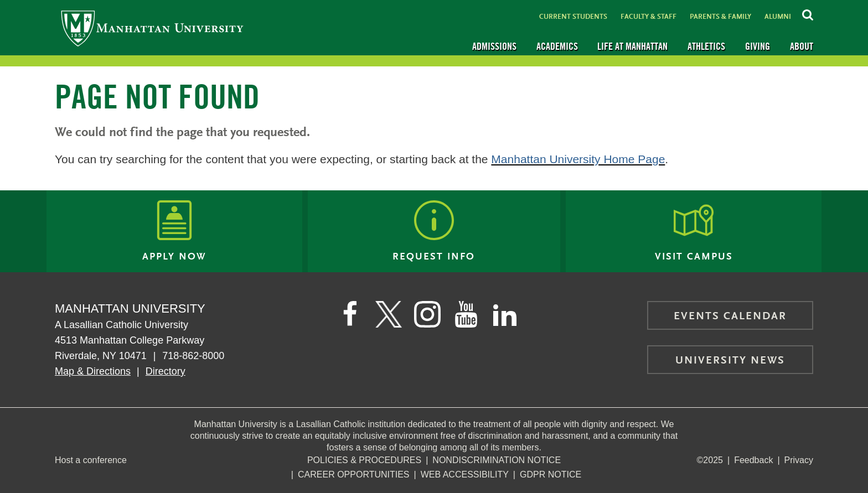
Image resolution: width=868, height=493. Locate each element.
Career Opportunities (354, 474)
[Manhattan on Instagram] (427, 314)
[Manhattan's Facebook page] (350, 314)
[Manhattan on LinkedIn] (505, 314)
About (802, 46)
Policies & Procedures (364, 460)
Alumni (778, 17)
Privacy (799, 460)
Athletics (706, 46)
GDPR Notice (551, 474)
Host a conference (91, 460)
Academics (557, 46)
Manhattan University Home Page (578, 159)
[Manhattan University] (152, 28)
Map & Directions (93, 371)
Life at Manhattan (632, 46)
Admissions (494, 46)
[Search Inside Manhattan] (808, 13)
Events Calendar (730, 316)
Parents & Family (720, 17)
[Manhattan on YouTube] (466, 314)
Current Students (573, 17)
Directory (166, 371)
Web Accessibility (465, 474)
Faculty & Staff (649, 17)
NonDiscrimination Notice (497, 460)
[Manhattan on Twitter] (389, 314)
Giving (758, 46)
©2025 (710, 460)
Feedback (753, 460)
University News (730, 361)
